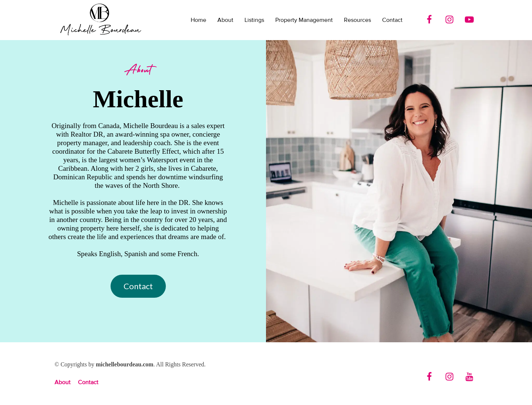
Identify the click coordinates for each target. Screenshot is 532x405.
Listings (254, 20)
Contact (392, 20)
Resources (357, 20)
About (225, 20)
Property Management (304, 20)
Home (198, 20)
